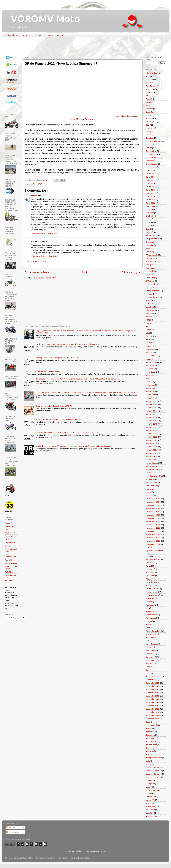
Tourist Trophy (152, 745)
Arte (148, 96)
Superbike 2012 (152, 683)
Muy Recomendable (154, 476)
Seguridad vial (152, 660)
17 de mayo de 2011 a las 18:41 (44, 256)
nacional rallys (152, 482)
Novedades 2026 (153, 541)
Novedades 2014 (153, 502)
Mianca (8, 530)
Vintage (149, 784)
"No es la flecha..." (153, 73)
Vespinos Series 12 (154, 771)
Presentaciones (152, 595)
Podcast (149, 585)
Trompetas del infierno (11, 550)
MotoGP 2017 (152, 421)
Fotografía (150, 265)
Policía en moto (152, 589)
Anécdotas (150, 89)
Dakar (148, 170)
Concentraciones (153, 161)
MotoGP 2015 (152, 414)
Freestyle (150, 271)
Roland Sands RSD (153, 631)
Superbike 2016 (152, 696)
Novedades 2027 (153, 544)
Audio (148, 99)
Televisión (150, 738)
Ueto (7, 539)
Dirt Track (150, 213)
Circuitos (149, 138)
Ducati (148, 222)
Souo (148, 673)
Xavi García (150, 810)
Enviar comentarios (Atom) (46, 278)
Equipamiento (151, 239)
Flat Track (150, 258)
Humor (149, 304)
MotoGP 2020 (152, 430)
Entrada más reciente (37, 272)
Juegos (149, 314)
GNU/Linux (150, 281)
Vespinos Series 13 (154, 774)
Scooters (150, 654)
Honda (149, 300)
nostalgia (150, 495)
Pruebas (149, 602)
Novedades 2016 (153, 508)
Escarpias (9, 546)
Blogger (103, 851)
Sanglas (149, 647)
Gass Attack (10, 526)
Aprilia (148, 92)
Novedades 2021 (153, 525)
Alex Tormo (151, 86)
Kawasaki (150, 317)
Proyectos (150, 598)
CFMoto (149, 128)
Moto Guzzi (151, 372)
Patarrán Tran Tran (153, 559)
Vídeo (148, 780)
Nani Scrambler (11, 563)
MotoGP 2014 (152, 411)
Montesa (149, 369)
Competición (151, 154)
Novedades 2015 (153, 505)
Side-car (149, 663)
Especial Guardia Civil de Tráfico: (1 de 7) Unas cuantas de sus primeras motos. (67, 432)
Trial (148, 754)
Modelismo (150, 366)
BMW (148, 105)
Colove (149, 144)
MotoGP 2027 (152, 453)
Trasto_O (150, 751)
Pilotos (149, 579)
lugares (149, 339)
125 (148, 76)
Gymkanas (150, 287)
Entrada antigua (131, 272)
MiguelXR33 (151, 362)
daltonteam (151, 206)
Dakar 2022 (151, 203)
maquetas (150, 349)
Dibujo (148, 209)
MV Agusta (150, 479)
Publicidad (150, 605)
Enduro (149, 232)
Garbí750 (150, 274)
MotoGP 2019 (152, 427)
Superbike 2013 (152, 686)
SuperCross (151, 722)
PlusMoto (89, 119)
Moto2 (149, 378)
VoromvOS (150, 800)
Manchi (149, 346)
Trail (148, 748)
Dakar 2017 (151, 187)
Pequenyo (9, 536)
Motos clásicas (152, 463)
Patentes (150, 563)
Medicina (149, 352)
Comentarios (13, 832)
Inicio (85, 272)
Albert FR (9, 581)
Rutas (148, 641)
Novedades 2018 (153, 515)
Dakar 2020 (151, 196)
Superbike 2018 (152, 702)
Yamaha (149, 813)
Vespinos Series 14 (154, 777)
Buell (148, 115)
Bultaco (149, 118)
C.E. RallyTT (151, 122)
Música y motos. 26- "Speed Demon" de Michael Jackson (58, 420)
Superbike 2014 (152, 689)
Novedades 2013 (153, 499)
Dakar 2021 (151, 200)
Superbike (150, 680)
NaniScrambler (152, 486)
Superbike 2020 (152, 709)
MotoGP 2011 (39, 184)
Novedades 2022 (153, 528)
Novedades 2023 (153, 531)
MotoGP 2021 (152, 434)
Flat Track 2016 (152, 261)
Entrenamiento (152, 235)
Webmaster (151, 806)
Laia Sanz (150, 323)
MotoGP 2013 (152, 408)
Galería (61, 35)
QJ (147, 608)
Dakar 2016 (151, 183)
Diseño (149, 219)
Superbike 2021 (152, 712)
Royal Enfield (151, 637)
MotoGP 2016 (152, 418)
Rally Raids (150, 611)
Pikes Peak (150, 576)
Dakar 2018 (151, 190)
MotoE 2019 (151, 391)
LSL (147, 333)
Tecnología (150, 735)
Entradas (11, 827)
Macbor (149, 343)
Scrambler (150, 657)
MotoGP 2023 (152, 440)
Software (150, 667)
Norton (149, 492)
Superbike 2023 (152, 719)
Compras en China (153, 157)
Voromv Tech (151, 797)
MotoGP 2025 (152, 447)
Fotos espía (151, 268)
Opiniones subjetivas (155, 551)
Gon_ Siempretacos (10, 556)
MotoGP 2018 (152, 424)
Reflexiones (151, 618)
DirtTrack (150, 216)
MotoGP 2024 (152, 443)
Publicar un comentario (37, 261)
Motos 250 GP (152, 460)
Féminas (149, 252)
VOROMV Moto (43, 19)
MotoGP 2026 (152, 450)
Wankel (149, 803)
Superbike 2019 (152, 706)
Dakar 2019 (151, 193)
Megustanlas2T (11, 543)
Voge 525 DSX (152, 790)
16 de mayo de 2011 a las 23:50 (44, 233)
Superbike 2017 (152, 699)
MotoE (149, 388)
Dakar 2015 (151, 180)
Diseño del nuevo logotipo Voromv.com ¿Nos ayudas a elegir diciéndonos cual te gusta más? (73, 446)
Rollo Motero (10, 572)
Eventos (149, 248)
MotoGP (149, 398)
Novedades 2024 (153, 534)
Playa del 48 (10, 533)
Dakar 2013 (151, 174)
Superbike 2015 (152, 693)
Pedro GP (9, 560)
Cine (148, 135)
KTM (148, 320)
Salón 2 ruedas (152, 644)
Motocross (150, 385)
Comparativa (151, 151)
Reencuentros (152, 615)
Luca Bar (149, 336)
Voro (148, 793)
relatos (149, 621)
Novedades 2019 (153, 518)
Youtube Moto (152, 816)
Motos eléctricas (153, 466)
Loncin (148, 330)
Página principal (12, 35)
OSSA (148, 556)
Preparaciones (152, 592)
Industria (149, 307)
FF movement (151, 255)
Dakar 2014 (151, 177)
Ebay (148, 229)
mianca (34, 196)
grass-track (151, 284)
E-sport (149, 226)
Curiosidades (151, 167)
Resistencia (151, 624)
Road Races (151, 628)
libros (148, 326)
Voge (148, 787)
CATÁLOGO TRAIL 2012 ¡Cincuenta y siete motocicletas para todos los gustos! (67, 344)
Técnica (38, 35)
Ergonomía (150, 242)
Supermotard (151, 725)
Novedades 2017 (153, 512)
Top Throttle (151, 741)
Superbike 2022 (152, 715)
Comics (149, 148)
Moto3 (149, 382)
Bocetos (49, 35)
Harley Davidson (153, 291)
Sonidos (149, 670)
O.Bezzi (149, 547)
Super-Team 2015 (153, 676)
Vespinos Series (153, 767)
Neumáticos (151, 489)
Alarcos (149, 79)
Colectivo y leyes (153, 141)
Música (149, 473)
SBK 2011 (150, 650)
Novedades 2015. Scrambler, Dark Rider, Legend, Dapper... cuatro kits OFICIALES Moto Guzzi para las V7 (78, 379)
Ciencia (149, 131)
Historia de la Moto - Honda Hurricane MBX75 (54, 406)
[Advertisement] (83, 48)
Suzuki (149, 728)
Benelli (149, 102)
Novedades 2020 (153, 522)
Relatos (27, 35)
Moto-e (149, 375)
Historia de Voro (153, 297)
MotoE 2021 (151, 395)
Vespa (148, 764)
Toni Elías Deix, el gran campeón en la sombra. (44, 371)
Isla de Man (150, 310)
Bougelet (150, 112)
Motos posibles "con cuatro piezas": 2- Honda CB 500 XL (59, 358)
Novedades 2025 (153, 538)
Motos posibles (152, 470)
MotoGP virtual (152, 456)
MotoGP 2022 (152, 437)
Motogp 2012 (152, 404)
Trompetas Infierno (154, 758)
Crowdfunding (152, 164)
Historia (149, 294)
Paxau (7, 523)
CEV (148, 125)
